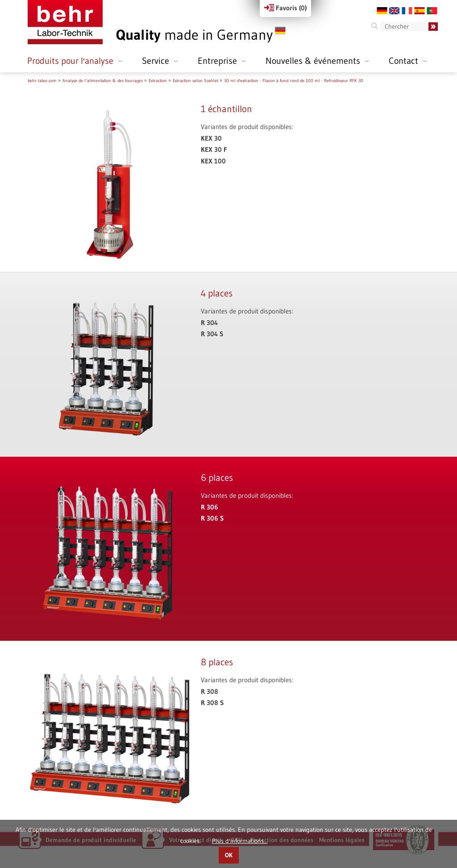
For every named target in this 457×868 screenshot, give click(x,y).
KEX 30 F (214, 149)
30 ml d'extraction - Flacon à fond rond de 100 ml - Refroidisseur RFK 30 (294, 81)
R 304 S (212, 334)
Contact (403, 61)
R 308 (210, 691)
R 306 (210, 507)
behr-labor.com (42, 81)
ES (420, 11)
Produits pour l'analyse (70, 61)
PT (432, 11)
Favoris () (285, 8)
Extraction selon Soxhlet (195, 81)
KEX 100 (213, 161)
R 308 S (212, 703)
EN (395, 11)
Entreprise (217, 61)
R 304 (209, 323)
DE (382, 11)
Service (156, 61)
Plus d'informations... (240, 841)
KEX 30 (211, 138)
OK (229, 855)
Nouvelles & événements (313, 61)
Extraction (158, 81)
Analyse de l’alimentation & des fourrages (103, 81)
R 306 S (212, 518)
